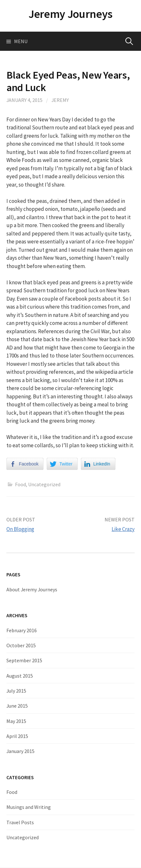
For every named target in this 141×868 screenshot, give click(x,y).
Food (20, 484)
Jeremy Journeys (70, 14)
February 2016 (22, 630)
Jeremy (60, 100)
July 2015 (16, 691)
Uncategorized (44, 484)
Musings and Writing (29, 807)
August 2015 (20, 676)
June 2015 (17, 706)
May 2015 (16, 721)
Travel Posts (20, 822)
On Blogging (20, 529)
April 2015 (17, 736)
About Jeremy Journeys (32, 589)
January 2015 (20, 751)
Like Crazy (123, 529)
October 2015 (21, 645)
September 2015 (24, 660)
